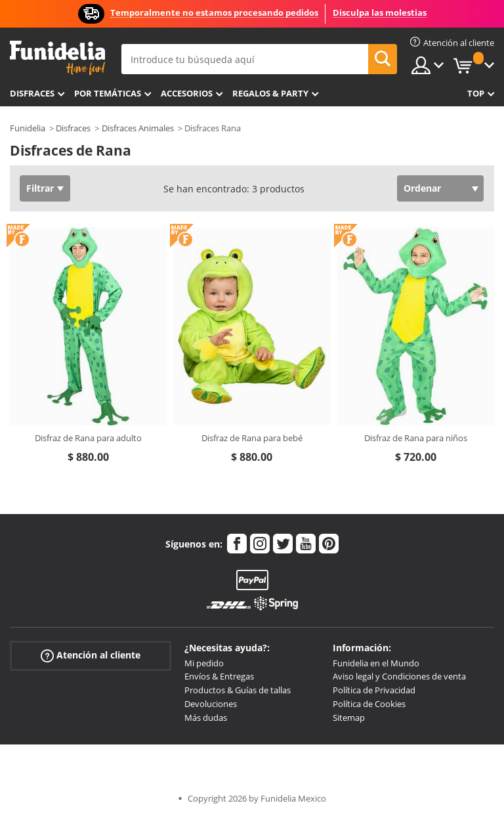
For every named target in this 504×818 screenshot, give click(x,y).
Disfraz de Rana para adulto (88, 438)
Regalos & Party (270, 93)
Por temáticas (108, 93)
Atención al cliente (91, 655)
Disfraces (32, 93)
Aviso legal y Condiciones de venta (399, 676)
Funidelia (28, 128)
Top (476, 93)
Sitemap (349, 718)
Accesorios (187, 93)
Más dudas (206, 718)
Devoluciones (211, 704)
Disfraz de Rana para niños (416, 438)
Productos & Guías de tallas (238, 690)
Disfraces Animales (138, 128)
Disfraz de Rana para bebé (252, 438)
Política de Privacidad (374, 690)
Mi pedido (204, 663)
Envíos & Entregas (219, 676)
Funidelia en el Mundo (376, 663)
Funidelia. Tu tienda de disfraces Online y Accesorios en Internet (57, 58)
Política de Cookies (369, 704)
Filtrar (40, 188)
